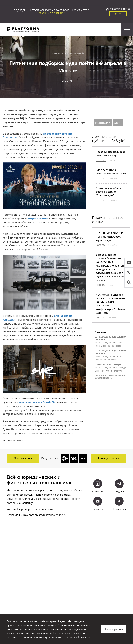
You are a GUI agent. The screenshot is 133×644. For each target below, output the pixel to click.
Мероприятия (103, 123)
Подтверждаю (114, 629)
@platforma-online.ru (54, 514)
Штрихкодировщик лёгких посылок (111, 338)
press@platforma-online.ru (37, 509)
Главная (56, 54)
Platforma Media (75, 54)
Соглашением (62, 633)
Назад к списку (109, 458)
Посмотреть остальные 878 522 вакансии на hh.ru (110, 377)
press (38, 514)
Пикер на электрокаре (108, 364)
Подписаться (23, 458)
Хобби (118, 123)
